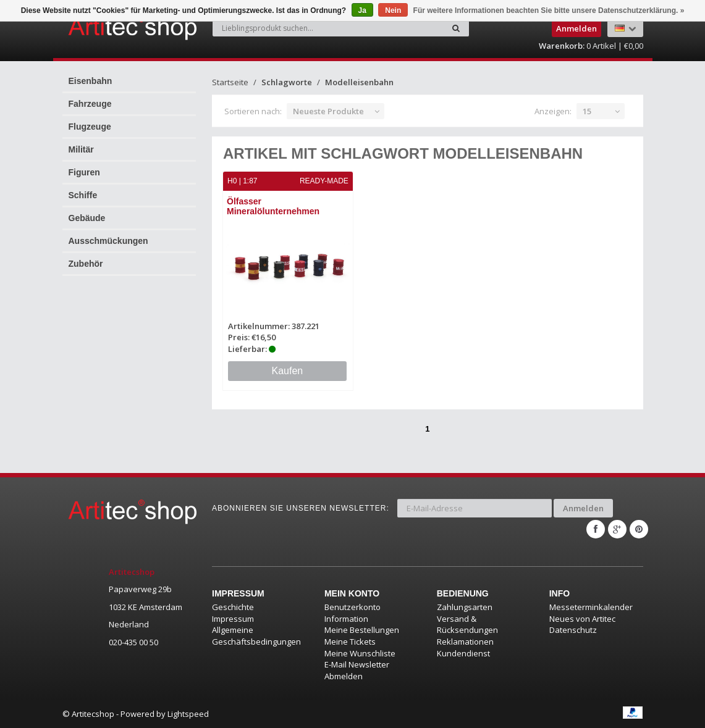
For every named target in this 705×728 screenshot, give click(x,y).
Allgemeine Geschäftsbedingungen (256, 636)
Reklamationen (465, 642)
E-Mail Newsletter (357, 664)
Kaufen (288, 371)
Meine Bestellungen (362, 630)
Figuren (84, 172)
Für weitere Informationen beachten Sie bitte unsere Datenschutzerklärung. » (549, 10)
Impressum (233, 619)
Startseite (230, 82)
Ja (362, 10)
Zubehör (86, 264)
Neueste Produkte (328, 111)
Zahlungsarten (465, 607)
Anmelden (583, 508)
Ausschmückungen (108, 241)
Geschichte (233, 607)
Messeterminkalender (591, 607)
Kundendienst (463, 653)
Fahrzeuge (90, 104)
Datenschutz (573, 630)
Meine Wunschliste (360, 653)
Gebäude (87, 218)
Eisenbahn (91, 81)
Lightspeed (188, 714)
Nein (393, 10)
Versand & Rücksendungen (467, 625)
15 (587, 111)
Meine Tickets (350, 642)
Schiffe (83, 195)
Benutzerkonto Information (352, 613)
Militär (81, 149)
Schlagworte (287, 82)
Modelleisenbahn (359, 82)
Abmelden (344, 676)
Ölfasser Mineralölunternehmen (273, 206)
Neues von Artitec (582, 619)
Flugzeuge (90, 127)
